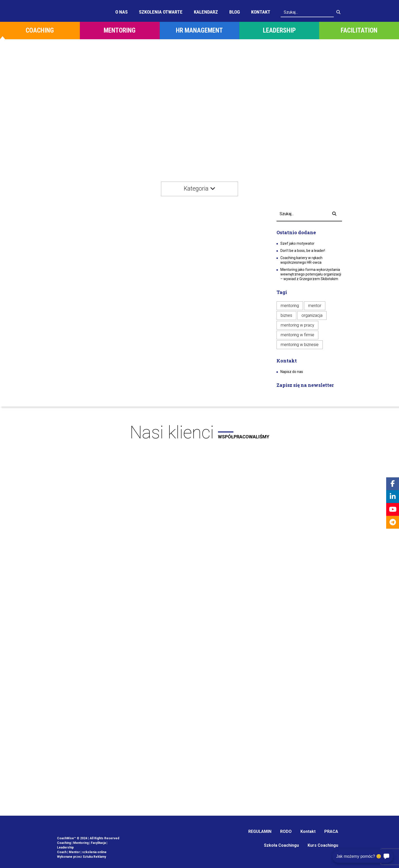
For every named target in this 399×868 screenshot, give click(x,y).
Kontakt (261, 12)
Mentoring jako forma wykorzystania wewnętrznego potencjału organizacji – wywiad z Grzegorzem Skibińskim (311, 274)
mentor (315, 306)
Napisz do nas (292, 372)
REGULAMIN (260, 831)
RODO (286, 831)
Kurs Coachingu (323, 845)
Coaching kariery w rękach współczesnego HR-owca (301, 260)
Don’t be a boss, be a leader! (303, 251)
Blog (235, 12)
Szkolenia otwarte (161, 12)
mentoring (290, 306)
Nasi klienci (199, 432)
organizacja (312, 315)
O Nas (121, 12)
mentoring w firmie (297, 335)
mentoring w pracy (297, 325)
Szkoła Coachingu (281, 845)
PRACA (331, 831)
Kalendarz (206, 12)
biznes (286, 315)
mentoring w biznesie (300, 345)
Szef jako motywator (297, 243)
